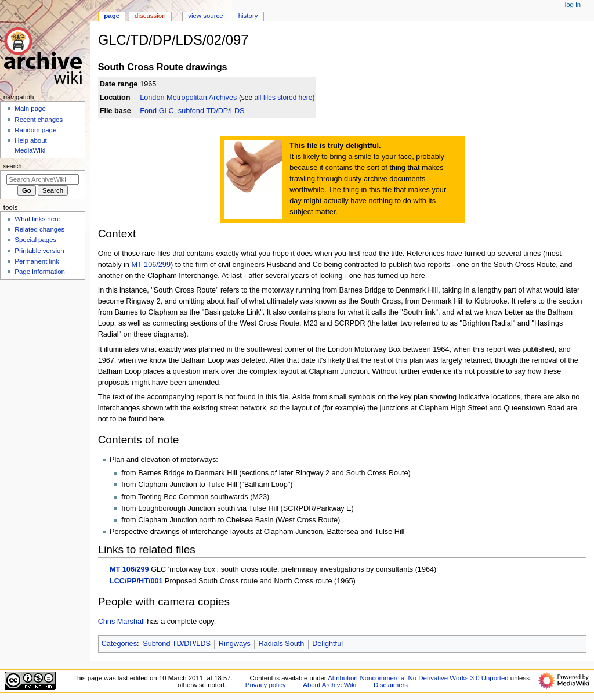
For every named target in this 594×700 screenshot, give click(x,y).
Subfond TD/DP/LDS (177, 644)
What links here (37, 219)
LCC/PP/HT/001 (136, 581)
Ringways (235, 644)
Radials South (281, 644)
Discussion (150, 16)
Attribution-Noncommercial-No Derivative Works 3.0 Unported (418, 678)
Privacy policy (266, 685)
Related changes (39, 229)
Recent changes (39, 120)
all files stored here (283, 98)
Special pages (35, 240)
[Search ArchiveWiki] (43, 179)
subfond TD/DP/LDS (211, 111)
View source (205, 16)
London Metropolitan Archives (188, 98)
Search (13, 166)
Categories (119, 644)
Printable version (39, 251)
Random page (35, 130)
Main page (30, 109)
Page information (40, 272)
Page (112, 16)
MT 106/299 (151, 265)
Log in (573, 5)
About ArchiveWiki (329, 685)
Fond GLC (157, 111)
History (248, 16)
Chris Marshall (122, 622)
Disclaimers (391, 685)
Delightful (327, 644)
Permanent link (37, 261)
